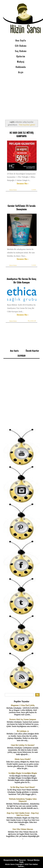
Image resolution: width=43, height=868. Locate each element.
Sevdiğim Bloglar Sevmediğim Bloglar (23, 773)
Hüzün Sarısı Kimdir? (23, 759)
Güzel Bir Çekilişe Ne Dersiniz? (23, 745)
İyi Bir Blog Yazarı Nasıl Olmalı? (23, 787)
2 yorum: (34, 190)
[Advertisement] (21, 95)
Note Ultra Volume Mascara (23, 829)
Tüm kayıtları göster (27, 125)
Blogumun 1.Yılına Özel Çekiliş (23, 705)
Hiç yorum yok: (32, 321)
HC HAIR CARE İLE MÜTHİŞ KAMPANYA (22, 134)
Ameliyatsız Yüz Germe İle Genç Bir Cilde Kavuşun (21, 281)
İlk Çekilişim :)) (23, 731)
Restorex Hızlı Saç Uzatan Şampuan (23, 719)
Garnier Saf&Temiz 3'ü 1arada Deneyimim (22, 207)
